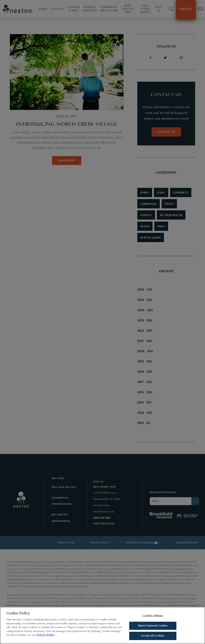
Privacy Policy (46, 636)
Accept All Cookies (153, 637)
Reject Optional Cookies (153, 627)
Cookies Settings (153, 617)
